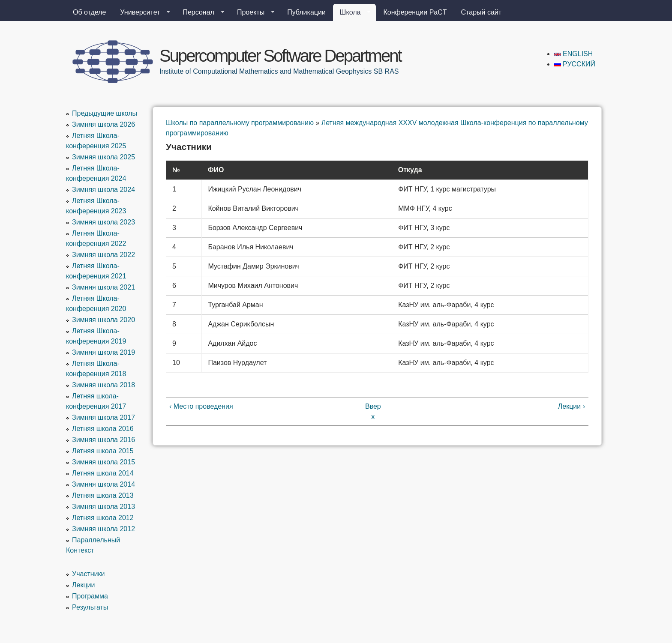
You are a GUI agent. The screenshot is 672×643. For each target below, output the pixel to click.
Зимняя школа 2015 (103, 462)
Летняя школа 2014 (103, 473)
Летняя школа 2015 (103, 451)
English (574, 54)
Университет (142, 12)
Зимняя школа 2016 (103, 440)
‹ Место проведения (201, 406)
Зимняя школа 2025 (103, 157)
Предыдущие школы (105, 113)
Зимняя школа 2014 (103, 484)
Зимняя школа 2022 (103, 255)
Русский (575, 64)
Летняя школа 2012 (103, 518)
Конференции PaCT (415, 12)
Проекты (252, 12)
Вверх (373, 411)
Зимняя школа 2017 (103, 417)
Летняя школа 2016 (103, 429)
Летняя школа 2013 (103, 495)
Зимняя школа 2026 (103, 124)
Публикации (306, 12)
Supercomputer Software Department (280, 56)
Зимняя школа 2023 (103, 222)
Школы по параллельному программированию (240, 123)
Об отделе (89, 12)
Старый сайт (481, 12)
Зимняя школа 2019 (103, 352)
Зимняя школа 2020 (103, 320)
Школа (352, 12)
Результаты (90, 607)
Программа (90, 596)
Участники (88, 574)
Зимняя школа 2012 (103, 529)
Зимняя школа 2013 (103, 507)
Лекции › (571, 406)
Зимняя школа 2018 (103, 385)
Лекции (83, 585)
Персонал (200, 12)
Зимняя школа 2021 (103, 287)
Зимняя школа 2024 (103, 190)
